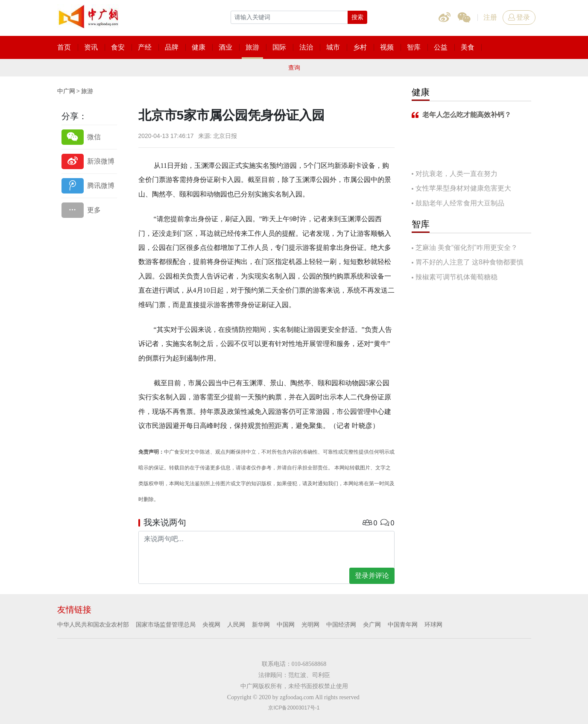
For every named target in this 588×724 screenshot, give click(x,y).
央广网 (372, 624)
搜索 (357, 17)
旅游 (87, 91)
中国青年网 (403, 624)
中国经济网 (341, 624)
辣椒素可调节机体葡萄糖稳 (456, 277)
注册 (490, 17)
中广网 (66, 91)
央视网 (211, 624)
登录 (519, 17)
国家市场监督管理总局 (166, 624)
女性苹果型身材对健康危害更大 (463, 188)
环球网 (433, 624)
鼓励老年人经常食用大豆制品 (460, 203)
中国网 (286, 624)
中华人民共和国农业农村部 (93, 624)
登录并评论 (372, 576)
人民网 (236, 624)
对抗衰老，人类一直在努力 (456, 174)
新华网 (261, 624)
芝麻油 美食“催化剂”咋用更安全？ (467, 248)
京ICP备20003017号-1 (294, 708)
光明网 (310, 624)
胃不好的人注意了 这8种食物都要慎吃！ (468, 263)
